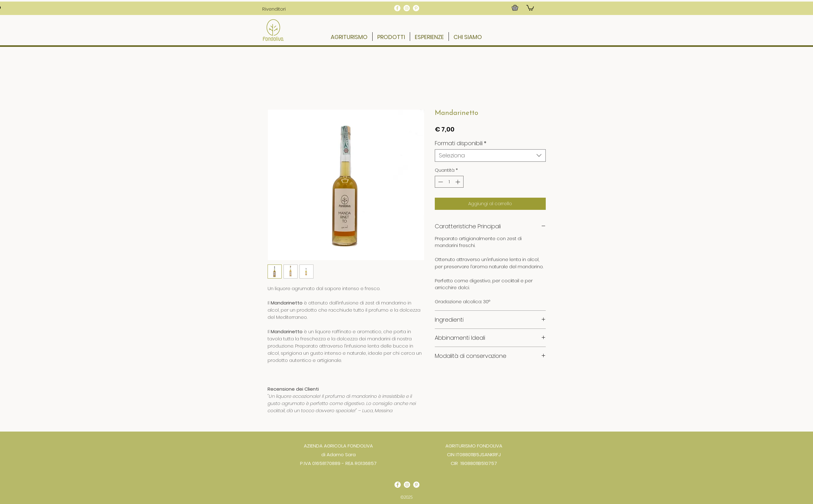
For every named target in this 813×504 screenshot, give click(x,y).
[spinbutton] (449, 182)
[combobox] (490, 156)
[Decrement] (440, 182)
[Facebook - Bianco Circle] (397, 8)
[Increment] (458, 182)
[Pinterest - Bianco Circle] (416, 8)
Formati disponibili (461, 143)
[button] (274, 9)
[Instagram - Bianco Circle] (407, 8)
